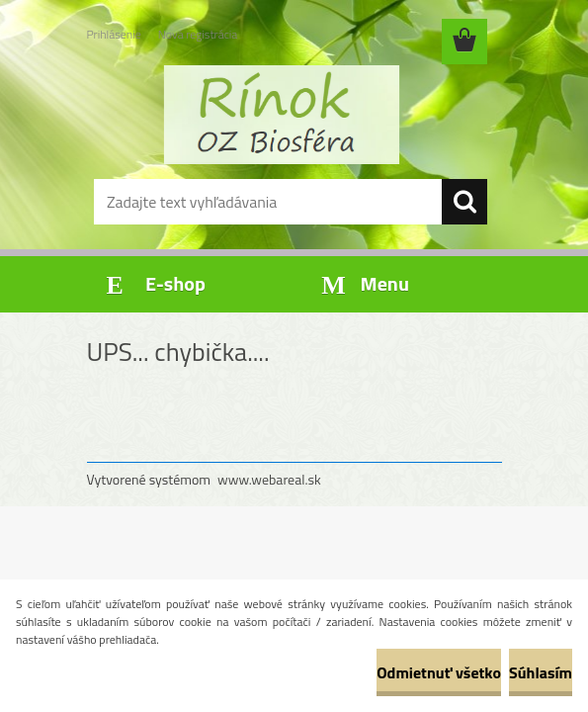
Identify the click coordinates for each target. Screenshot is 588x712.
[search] (464, 202)
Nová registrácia (198, 34)
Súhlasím (541, 672)
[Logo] (282, 115)
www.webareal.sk (269, 479)
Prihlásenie (114, 34)
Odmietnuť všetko (439, 672)
